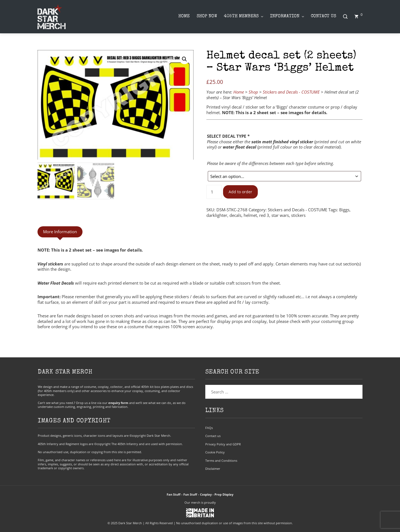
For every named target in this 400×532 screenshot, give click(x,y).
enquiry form (118, 403)
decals (235, 215)
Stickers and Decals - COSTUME (291, 92)
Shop (253, 92)
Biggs (344, 210)
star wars (280, 215)
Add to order (240, 192)
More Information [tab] (60, 232)
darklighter (217, 215)
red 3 (264, 215)
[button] (184, 59)
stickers (298, 215)
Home (239, 92)
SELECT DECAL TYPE (228, 136)
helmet (250, 215)
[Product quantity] (214, 192)
